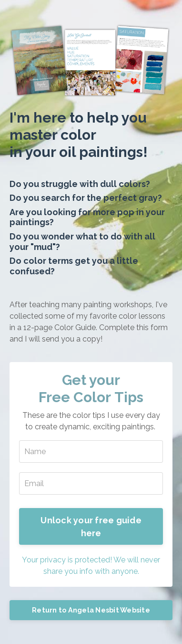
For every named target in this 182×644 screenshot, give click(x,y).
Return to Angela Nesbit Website (91, 610)
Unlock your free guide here (91, 527)
